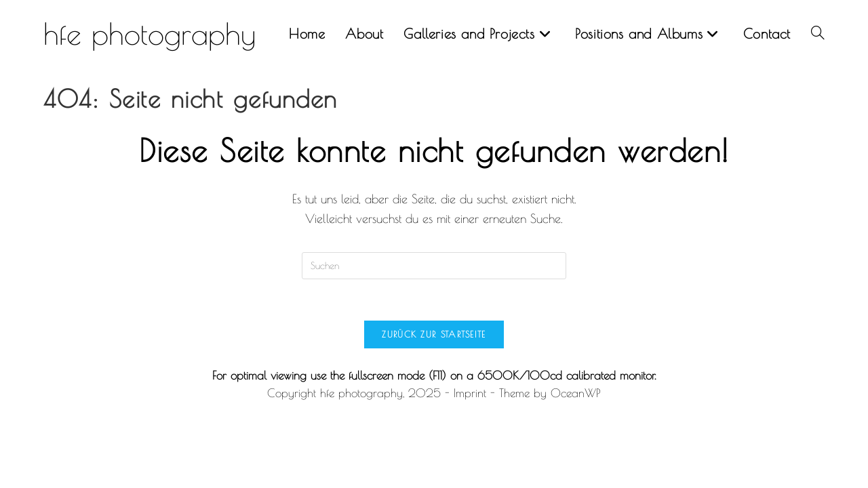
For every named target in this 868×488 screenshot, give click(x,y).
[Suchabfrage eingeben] (434, 266)
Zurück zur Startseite (434, 334)
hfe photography (150, 34)
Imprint (470, 393)
